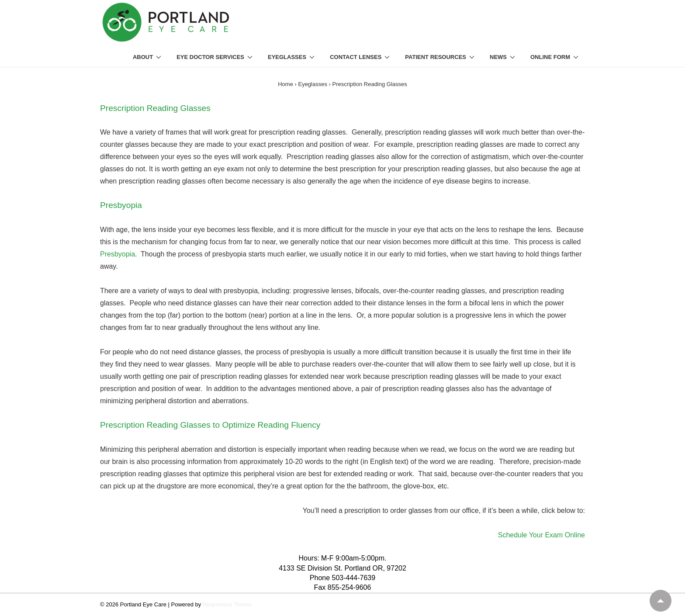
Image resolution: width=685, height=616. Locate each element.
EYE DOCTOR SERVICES (216, 57)
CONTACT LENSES (361, 57)
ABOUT (148, 57)
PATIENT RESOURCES (441, 57)
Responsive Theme (227, 604)
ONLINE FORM (555, 57)
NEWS (503, 57)
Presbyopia (118, 254)
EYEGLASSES (292, 57)
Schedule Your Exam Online (541, 535)
